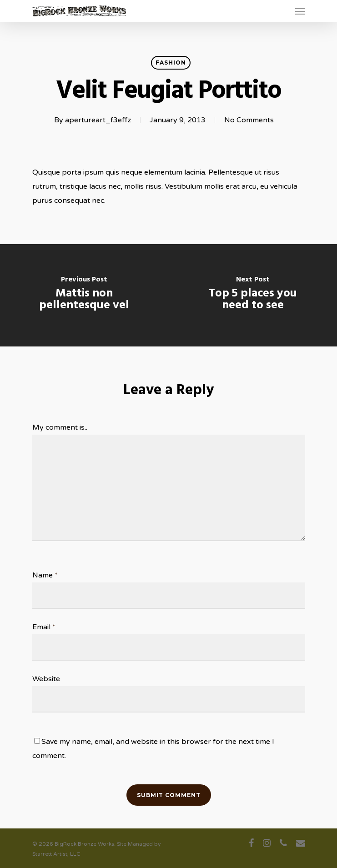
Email (44, 627)
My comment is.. (60, 427)
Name (45, 575)
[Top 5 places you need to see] (253, 295)
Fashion (171, 63)
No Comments (249, 120)
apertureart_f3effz (98, 120)
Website (46, 679)
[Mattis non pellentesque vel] (84, 295)
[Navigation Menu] (300, 11)
